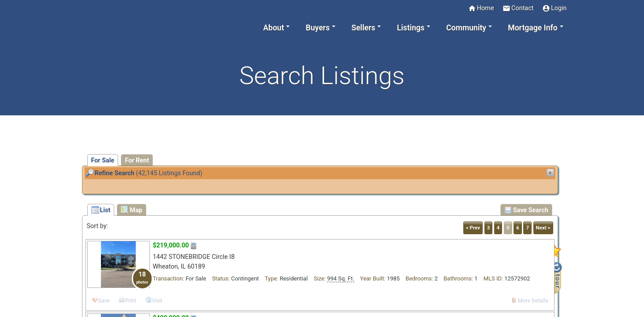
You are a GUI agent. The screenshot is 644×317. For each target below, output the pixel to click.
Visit (157, 301)
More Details (533, 301)
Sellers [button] (363, 28)
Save (104, 301)
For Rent (137, 160)
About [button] (274, 28)
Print (131, 301)
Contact (518, 8)
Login (555, 8)
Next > (543, 228)
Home (481, 8)
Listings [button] (411, 28)
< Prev (473, 228)
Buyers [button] (318, 28)
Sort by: (98, 226)
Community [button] (466, 28)
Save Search (526, 210)
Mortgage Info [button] (532, 28)
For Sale (103, 160)
